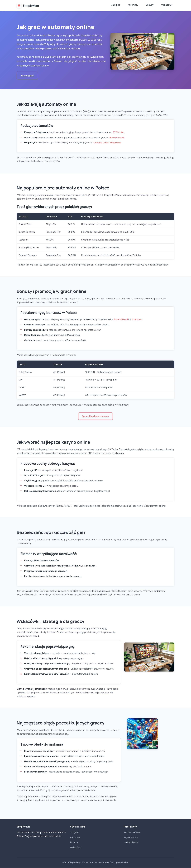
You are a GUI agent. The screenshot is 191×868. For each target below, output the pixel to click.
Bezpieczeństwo (132, 833)
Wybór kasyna (131, 838)
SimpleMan (28, 5)
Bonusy (150, 5)
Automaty (133, 5)
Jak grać (116, 5)
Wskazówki (167, 5)
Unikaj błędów (131, 843)
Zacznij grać (27, 75)
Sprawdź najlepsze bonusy (96, 416)
